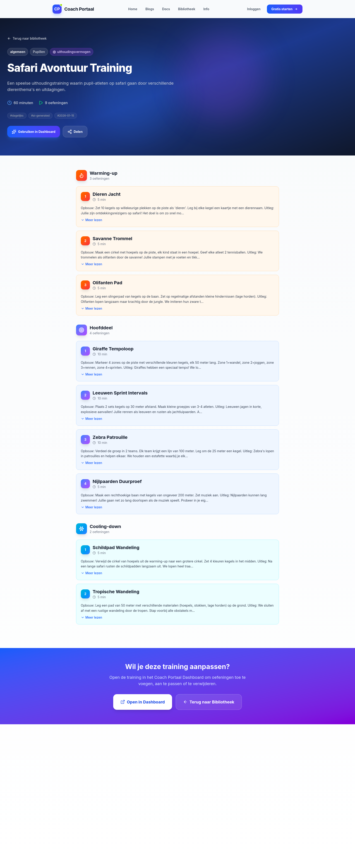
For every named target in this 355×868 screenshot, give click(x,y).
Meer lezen (91, 220)
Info (206, 9)
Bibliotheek (187, 9)
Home (133, 9)
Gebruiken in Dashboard (34, 132)
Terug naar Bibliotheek (209, 702)
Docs (166, 9)
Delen (75, 132)
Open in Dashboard (143, 702)
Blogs (150, 9)
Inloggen (254, 9)
